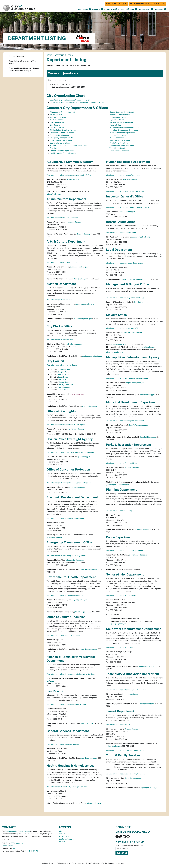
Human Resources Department (122, 112)
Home (49, 55)
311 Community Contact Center (17, 831)
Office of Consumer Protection (62, 133)
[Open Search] (165, 9)
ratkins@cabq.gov (54, 194)
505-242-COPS (32, 851)
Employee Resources (67, 839)
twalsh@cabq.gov (144, 530)
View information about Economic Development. (66, 518)
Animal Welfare (56, 115)
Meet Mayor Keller (139, 4)
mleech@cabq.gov (131, 694)
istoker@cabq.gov (130, 179)
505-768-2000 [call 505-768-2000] (17, 843)
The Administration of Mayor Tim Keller (22, 62)
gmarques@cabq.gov (78, 429)
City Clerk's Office (57, 122)
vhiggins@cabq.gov (90, 406)
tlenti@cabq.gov (80, 279)
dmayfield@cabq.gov (89, 569)
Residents (97, 9)
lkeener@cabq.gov (133, 729)
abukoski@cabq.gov (147, 666)
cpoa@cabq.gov (84, 457)
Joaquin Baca (63, 372)
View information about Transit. (118, 725)
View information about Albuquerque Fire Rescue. (66, 705)
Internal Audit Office (118, 117)
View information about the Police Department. (125, 551)
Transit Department (117, 148)
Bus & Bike (124, 9)
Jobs (134, 9)
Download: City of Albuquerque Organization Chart (70, 100)
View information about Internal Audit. (121, 233)
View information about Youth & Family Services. (125, 774)
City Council (55, 125)
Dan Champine (64, 387)
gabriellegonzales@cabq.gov (118, 485)
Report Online (7, 846)
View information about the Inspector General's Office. (128, 207)
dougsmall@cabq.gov (146, 347)
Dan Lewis (62, 380)
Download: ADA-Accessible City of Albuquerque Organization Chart (77, 102)
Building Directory (16, 56)
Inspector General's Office (120, 115)
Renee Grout (63, 390)
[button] (158, 9)
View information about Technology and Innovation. (126, 690)
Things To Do (111, 9)
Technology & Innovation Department (124, 146)
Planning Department (118, 135)
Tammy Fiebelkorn (66, 385)
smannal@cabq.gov (54, 537)
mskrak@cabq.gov (113, 746)
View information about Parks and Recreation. (124, 463)
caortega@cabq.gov (75, 222)
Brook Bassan (64, 377)
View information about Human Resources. (123, 175)
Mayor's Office (115, 125)
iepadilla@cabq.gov (78, 394)
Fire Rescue (55, 148)
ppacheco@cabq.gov (127, 212)
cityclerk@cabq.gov (75, 344)
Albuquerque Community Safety (63, 112)
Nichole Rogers (64, 382)
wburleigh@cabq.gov (114, 352)
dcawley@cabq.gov (84, 234)
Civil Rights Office (57, 128)
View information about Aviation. (59, 300)
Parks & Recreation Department (122, 133)
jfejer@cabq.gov (87, 723)
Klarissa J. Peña (64, 374)
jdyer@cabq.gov (81, 612)
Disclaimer (63, 834)
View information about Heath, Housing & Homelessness (69, 787)
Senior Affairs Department (120, 140)
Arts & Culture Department (61, 117)
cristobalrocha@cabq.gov (92, 356)
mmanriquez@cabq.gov (84, 304)
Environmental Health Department (64, 140)
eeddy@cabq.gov (147, 704)
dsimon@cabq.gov (132, 467)
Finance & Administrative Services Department (69, 146)
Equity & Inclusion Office (60, 143)
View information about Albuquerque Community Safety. (69, 175)
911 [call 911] (14, 848)
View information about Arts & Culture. (62, 263)
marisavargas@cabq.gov (141, 237)
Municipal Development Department (124, 130)
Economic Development (59, 135)
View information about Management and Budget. (126, 298)
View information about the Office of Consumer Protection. (70, 483)
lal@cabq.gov (52, 681)
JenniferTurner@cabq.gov (139, 425)
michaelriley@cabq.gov (75, 560)
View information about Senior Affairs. (121, 596)
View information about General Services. (63, 744)
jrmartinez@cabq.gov (134, 778)
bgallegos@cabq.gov (118, 624)
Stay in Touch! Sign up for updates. (129, 845)
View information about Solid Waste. (120, 647)
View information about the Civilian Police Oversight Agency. (71, 452)
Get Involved (158, 4)
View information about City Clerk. (60, 340)
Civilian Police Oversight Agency (63, 130)
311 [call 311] (7, 843)
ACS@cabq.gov (73, 179)
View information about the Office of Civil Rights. (66, 425)
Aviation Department (58, 120)
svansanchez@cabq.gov (80, 267)
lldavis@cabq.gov (141, 302)
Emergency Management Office (63, 138)
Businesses (84, 9)
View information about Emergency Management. (66, 556)
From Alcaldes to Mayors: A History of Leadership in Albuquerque (24, 70)
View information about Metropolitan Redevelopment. (127, 378)
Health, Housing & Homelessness (63, 153)
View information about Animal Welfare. (62, 218)
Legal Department (117, 120)
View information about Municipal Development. (125, 421)
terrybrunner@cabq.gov (135, 383)
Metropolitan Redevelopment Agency (124, 128)
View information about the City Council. (63, 365)
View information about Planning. (119, 511)
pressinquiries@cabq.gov (132, 279)
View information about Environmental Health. (65, 596)
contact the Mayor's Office (132, 332)
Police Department (117, 138)
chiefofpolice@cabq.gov (139, 555)
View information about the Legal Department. (124, 263)
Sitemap (62, 842)
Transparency (145, 9)
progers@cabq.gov (79, 600)
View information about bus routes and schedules (126, 750)
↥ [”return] (166, 823)
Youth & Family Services (119, 151)
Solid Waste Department (119, 143)
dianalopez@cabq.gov (83, 319)
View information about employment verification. (125, 191)
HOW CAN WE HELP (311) (117, 4)
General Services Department (62, 151)
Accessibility (64, 836)
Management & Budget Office (121, 122)
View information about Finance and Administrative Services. (71, 674)
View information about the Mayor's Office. (123, 328)
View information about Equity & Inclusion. (63, 635)
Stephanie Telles (65, 369)
